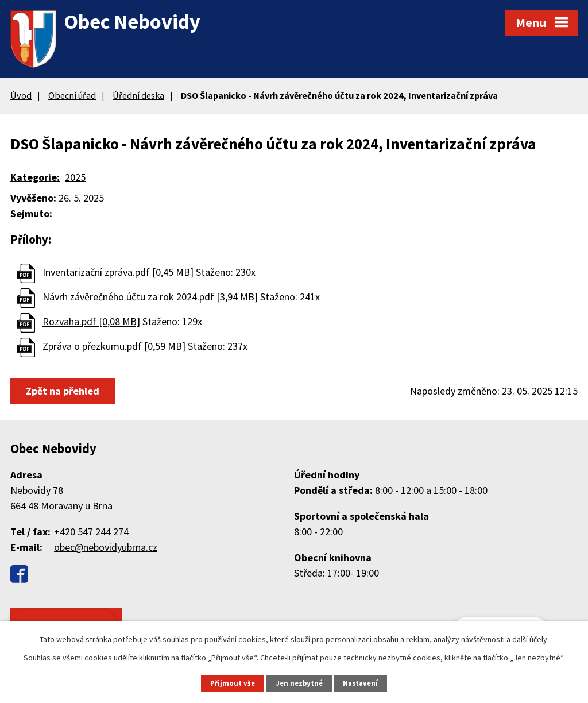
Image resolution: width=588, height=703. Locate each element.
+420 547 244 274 (91, 532)
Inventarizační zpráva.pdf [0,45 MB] (118, 273)
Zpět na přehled (63, 391)
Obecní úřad (72, 95)
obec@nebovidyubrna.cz (106, 547)
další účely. (531, 639)
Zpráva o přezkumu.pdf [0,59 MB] (114, 347)
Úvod (21, 95)
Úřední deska (138, 95)
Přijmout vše (233, 683)
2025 (75, 177)
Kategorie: (35, 177)
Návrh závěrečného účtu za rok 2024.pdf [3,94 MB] (150, 297)
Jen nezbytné (299, 683)
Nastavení (360, 683)
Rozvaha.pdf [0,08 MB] (91, 322)
